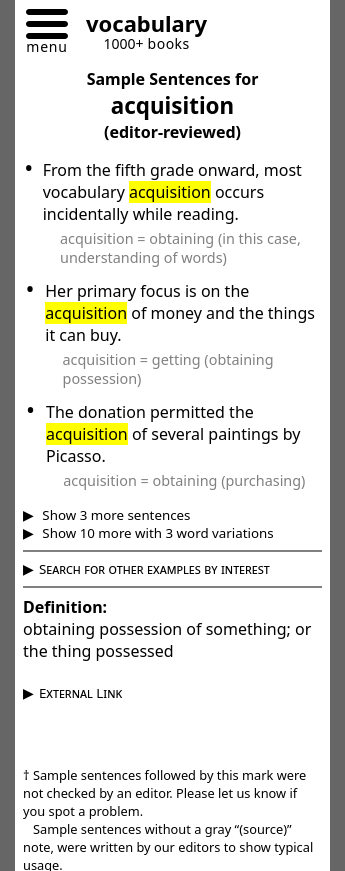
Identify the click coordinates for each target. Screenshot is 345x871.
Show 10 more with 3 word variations (156, 533)
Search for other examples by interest (154, 569)
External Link (80, 693)
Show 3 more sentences (115, 515)
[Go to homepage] (139, 26)
